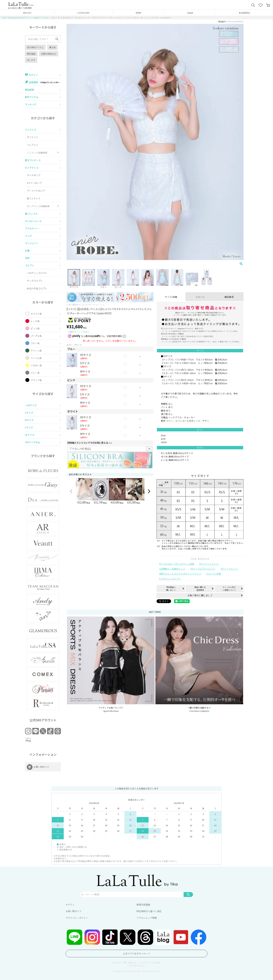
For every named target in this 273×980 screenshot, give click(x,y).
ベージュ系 (36, 358)
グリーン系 (36, 351)
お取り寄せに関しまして (200, 595)
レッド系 (35, 321)
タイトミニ (33, 137)
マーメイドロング (36, 191)
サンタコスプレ (35, 281)
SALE (190, 13)
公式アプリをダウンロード (136, 953)
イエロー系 (36, 365)
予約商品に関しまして (171, 589)
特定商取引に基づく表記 (149, 911)
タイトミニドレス (209, 564)
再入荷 (52, 47)
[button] (71, 491)
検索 (188, 894)
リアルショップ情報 (147, 918)
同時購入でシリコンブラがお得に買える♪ (90, 443)
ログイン (70, 904)
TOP (4, 18)
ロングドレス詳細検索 (38, 206)
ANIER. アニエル (41, 18)
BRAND (27, 13)
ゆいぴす (31, 60)
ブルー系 (35, 343)
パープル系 (36, 336)
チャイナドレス (230, 569)
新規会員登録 (143, 904)
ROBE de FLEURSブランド (20, 18)
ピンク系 (35, 328)
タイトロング (34, 175)
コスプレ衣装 (214, 573)
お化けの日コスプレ (37, 288)
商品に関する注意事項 (200, 589)
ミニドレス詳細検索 (37, 153)
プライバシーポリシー (77, 918)
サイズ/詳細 (171, 297)
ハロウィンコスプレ (37, 273)
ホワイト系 (36, 314)
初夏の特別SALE (49, 54)
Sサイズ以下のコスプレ (204, 569)
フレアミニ (33, 145)
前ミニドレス (34, 198)
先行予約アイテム (35, 47)
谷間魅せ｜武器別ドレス (173, 569)
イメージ (200, 297)
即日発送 (31, 54)
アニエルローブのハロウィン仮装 (177, 564)
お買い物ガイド (74, 911)
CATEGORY (84, 13)
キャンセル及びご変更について (229, 589)
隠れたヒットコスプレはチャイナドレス (181, 573)
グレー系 (35, 373)
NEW (139, 13)
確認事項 (229, 297)
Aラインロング (34, 183)
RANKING (244, 13)
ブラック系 (36, 380)
